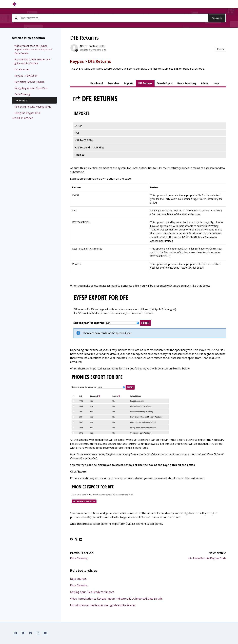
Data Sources (78, 579)
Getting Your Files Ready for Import (92, 592)
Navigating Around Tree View (31, 88)
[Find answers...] (119, 18)
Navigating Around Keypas (29, 82)
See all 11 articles (22, 118)
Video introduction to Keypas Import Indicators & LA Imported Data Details (116, 599)
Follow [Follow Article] (221, 49)
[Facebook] (71, 540)
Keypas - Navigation (26, 76)
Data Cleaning (79, 558)
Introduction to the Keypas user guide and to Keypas (103, 605)
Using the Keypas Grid (27, 113)
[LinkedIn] (81, 540)
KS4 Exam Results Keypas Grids (207, 558)
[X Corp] (76, 540)
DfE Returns (21, 100)
